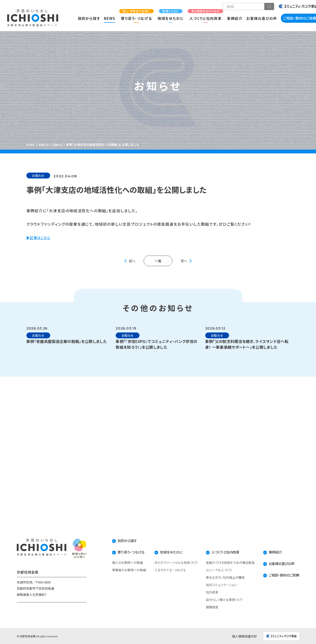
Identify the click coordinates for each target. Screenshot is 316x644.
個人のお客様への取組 (119, 563)
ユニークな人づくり (214, 570)
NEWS (110, 18)
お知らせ (38, 176)
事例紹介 (235, 18)
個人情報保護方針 (244, 636)
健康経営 (207, 607)
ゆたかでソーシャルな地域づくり (170, 563)
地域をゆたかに (171, 15)
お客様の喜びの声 (262, 18)
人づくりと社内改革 (205, 15)
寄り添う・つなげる (136, 15)
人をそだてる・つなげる (164, 570)
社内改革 (207, 592)
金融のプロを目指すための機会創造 (225, 563)
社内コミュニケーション (216, 585)
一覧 (158, 261)
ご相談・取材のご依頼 (282, 575)
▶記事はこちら (40, 237)
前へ (133, 261)
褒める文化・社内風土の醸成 (220, 577)
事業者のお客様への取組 (120, 570)
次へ (183, 261)
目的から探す (89, 18)
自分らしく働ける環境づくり (219, 600)
